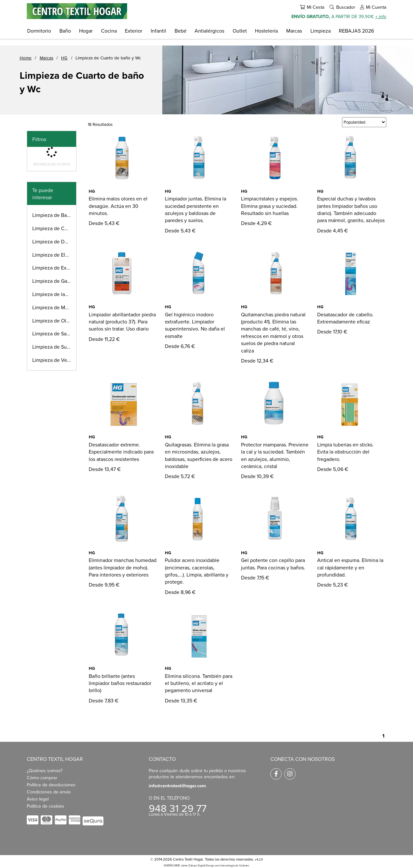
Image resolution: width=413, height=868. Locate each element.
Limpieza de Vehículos (54, 360)
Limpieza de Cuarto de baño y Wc (108, 58)
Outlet (240, 31)
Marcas (294, 31)
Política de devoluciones (51, 785)
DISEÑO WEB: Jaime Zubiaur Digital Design (189, 865)
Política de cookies (45, 806)
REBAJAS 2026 (356, 31)
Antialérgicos (209, 31)
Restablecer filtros (52, 164)
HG (64, 58)
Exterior (134, 31)
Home (26, 58)
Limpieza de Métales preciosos (54, 307)
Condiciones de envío (49, 792)
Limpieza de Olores (54, 321)
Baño (65, 31)
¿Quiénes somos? (45, 770)
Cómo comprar (42, 777)
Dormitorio (39, 31)
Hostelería (266, 31)
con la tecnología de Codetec (232, 865)
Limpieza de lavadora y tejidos (54, 294)
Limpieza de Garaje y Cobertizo (54, 281)
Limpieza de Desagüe (54, 241)
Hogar (86, 31)
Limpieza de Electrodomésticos (54, 255)
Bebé (181, 31)
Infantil (158, 31)
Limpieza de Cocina (54, 228)
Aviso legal (38, 799)
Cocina (109, 31)
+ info (381, 16)
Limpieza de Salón (53, 333)
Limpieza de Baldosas (54, 215)
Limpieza (321, 31)
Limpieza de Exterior (54, 268)
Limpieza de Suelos (54, 347)
